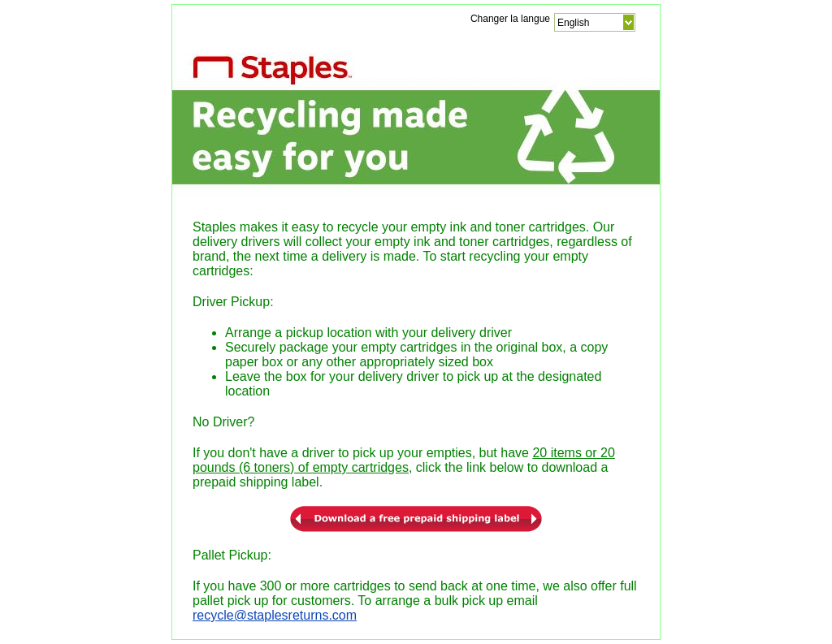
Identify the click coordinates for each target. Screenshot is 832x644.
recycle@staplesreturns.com (275, 615)
